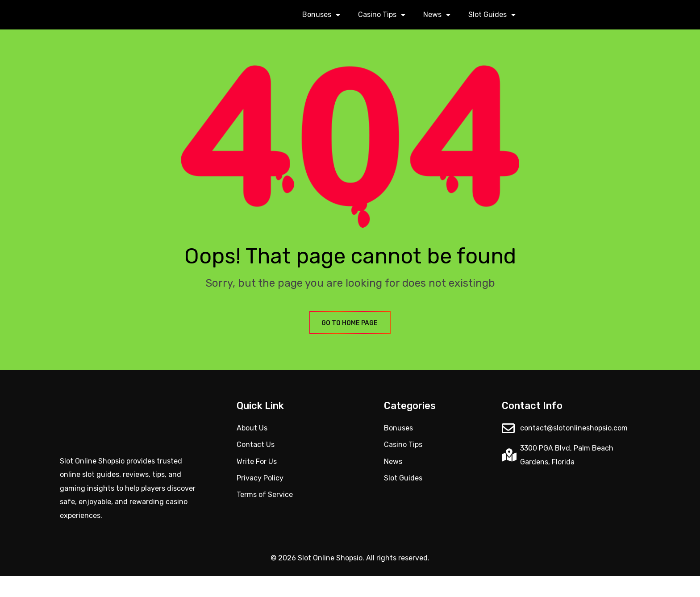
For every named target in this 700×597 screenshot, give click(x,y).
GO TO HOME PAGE (350, 344)
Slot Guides (492, 25)
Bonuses (321, 25)
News (437, 25)
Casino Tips (382, 25)
